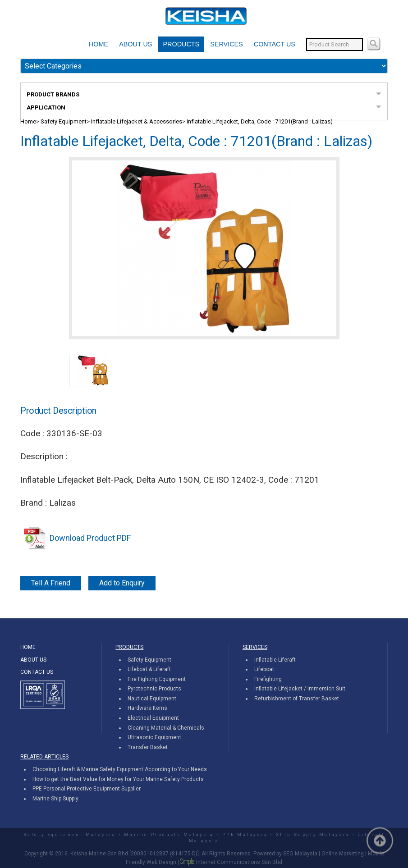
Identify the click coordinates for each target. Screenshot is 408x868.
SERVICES (227, 44)
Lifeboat (264, 669)
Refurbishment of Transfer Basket (297, 699)
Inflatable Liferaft (275, 660)
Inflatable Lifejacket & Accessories (137, 121)
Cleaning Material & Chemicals (166, 728)
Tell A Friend (51, 583)
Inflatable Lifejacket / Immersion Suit (300, 689)
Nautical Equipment (152, 699)
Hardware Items (147, 708)
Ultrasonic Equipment (154, 737)
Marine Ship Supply (55, 799)
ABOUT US (135, 44)
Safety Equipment (64, 121)
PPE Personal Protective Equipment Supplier (87, 789)
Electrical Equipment (153, 718)
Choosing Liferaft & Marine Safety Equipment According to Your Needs (120, 769)
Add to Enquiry (122, 583)
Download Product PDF (76, 538)
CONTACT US (275, 44)
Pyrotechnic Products (154, 689)
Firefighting (268, 679)
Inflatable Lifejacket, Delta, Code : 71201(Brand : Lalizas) (260, 121)
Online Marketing (343, 854)
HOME (99, 44)
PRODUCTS (181, 44)
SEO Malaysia (300, 854)
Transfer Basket (148, 747)
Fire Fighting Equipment (157, 679)
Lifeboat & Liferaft (149, 669)
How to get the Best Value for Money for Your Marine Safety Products (118, 779)
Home (28, 121)
